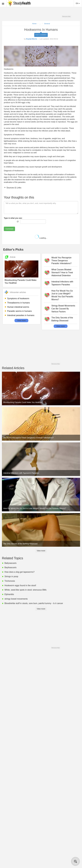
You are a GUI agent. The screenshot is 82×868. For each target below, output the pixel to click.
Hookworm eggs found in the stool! (20, 585)
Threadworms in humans (18, 303)
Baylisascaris (10, 567)
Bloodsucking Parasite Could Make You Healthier (21, 282)
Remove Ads (66, 16)
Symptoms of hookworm (18, 298)
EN (78, 3)
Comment (9, 229)
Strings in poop (11, 576)
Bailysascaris (10, 563)
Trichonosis (10, 581)
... (40, 24)
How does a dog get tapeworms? (20, 572)
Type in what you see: (13, 218)
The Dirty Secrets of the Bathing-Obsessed (62, 319)
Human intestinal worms (18, 307)
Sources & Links (14, 188)
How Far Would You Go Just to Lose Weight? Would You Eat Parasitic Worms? (62, 295)
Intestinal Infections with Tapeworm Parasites (62, 283)
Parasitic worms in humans (19, 311)
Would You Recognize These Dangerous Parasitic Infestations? (62, 261)
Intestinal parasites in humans (21, 315)
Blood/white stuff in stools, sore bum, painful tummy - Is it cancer (34, 603)
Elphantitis (9, 594)
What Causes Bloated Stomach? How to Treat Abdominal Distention (62, 273)
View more (21, 321)
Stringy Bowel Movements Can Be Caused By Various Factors (63, 309)
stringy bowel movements (16, 599)
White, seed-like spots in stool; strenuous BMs (25, 590)
